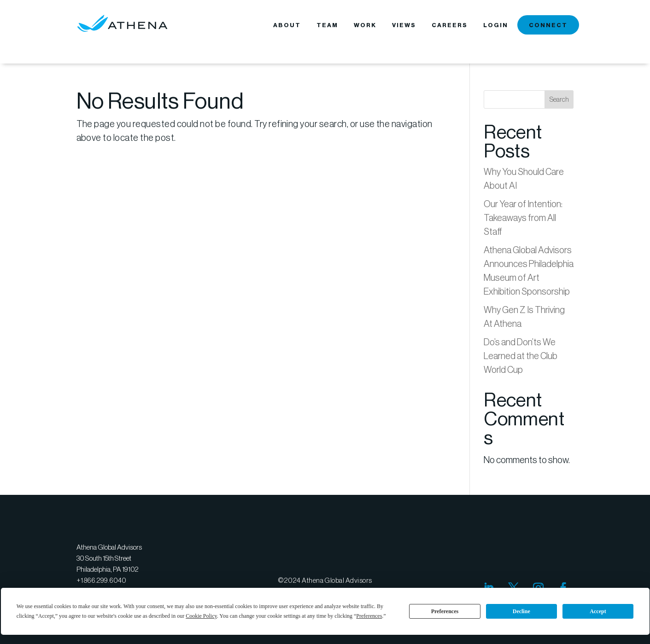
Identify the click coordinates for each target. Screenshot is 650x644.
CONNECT (548, 25)
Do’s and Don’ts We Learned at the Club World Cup (521, 356)
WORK (365, 25)
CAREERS (450, 25)
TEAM (327, 25)
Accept (598, 611)
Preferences (445, 611)
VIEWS (404, 25)
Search (559, 99)
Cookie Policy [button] (201, 616)
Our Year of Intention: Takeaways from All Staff (523, 218)
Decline (521, 611)
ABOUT (287, 25)
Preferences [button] (369, 616)
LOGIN (496, 25)
